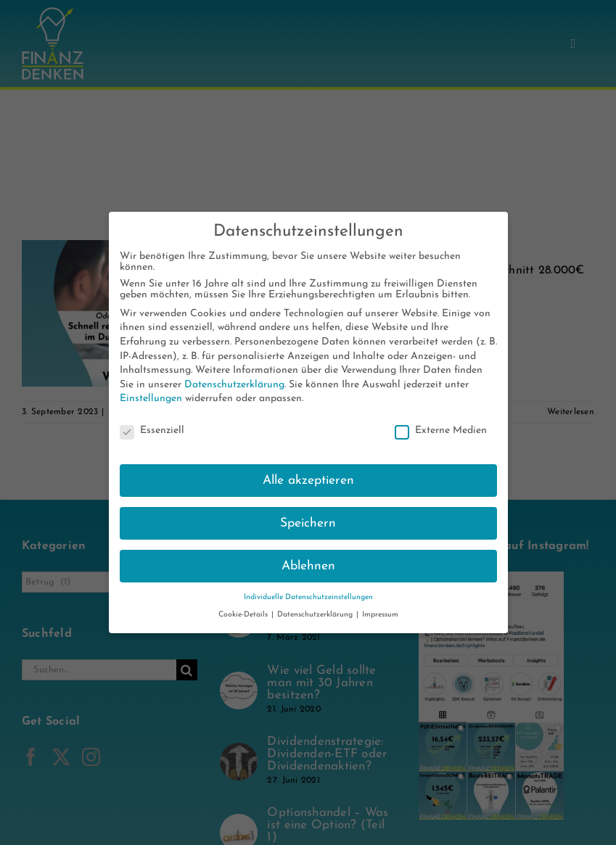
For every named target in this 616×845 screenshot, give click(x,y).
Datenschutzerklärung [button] (316, 615)
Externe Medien (441, 430)
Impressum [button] (380, 615)
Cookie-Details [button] (244, 615)
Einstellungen (151, 399)
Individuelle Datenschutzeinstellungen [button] (308, 597)
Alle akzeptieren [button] (308, 481)
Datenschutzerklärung (234, 385)
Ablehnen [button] (308, 566)
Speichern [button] (308, 523)
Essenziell (152, 430)
